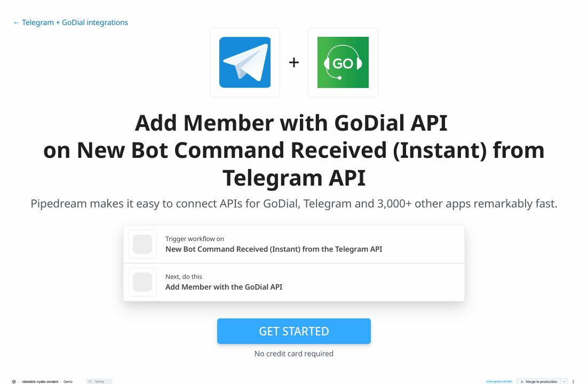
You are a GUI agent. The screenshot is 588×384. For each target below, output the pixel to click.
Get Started (294, 331)
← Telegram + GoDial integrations (70, 23)
